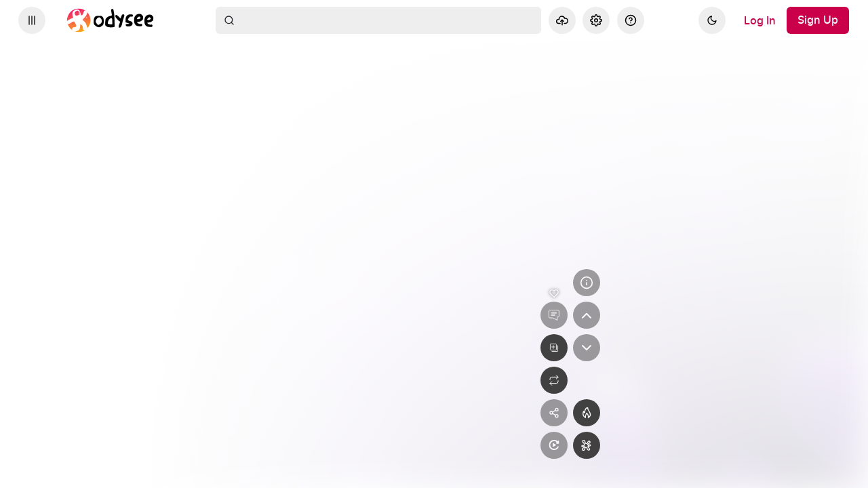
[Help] (631, 20)
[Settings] (596, 20)
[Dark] (712, 20)
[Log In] (760, 20)
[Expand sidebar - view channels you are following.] (32, 20)
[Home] (111, 20)
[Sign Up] (818, 20)
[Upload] (562, 20)
